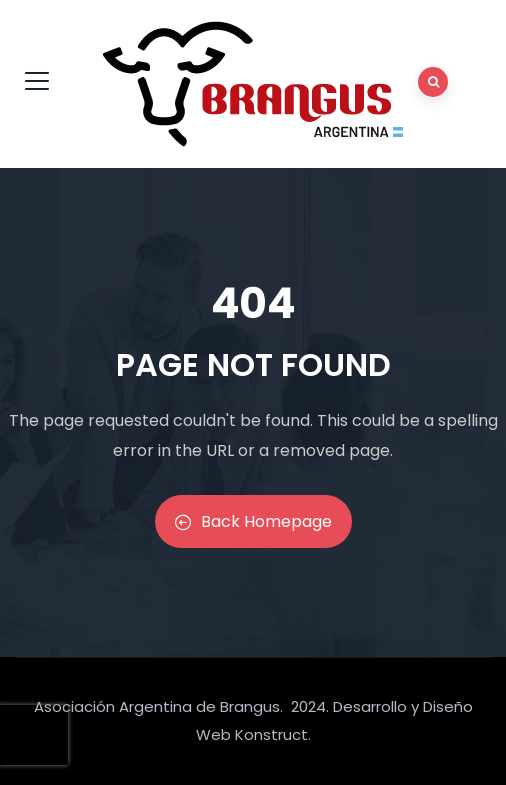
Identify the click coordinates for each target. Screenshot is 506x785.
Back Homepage (253, 521)
